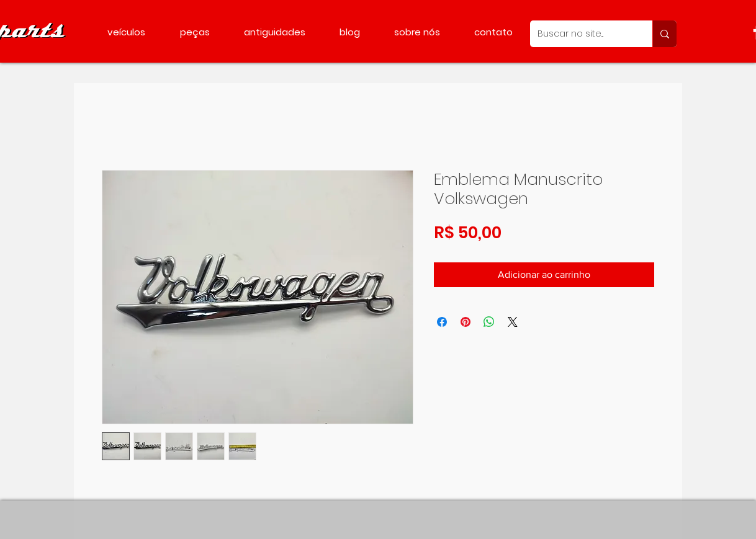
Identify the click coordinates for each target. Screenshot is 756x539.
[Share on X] (513, 322)
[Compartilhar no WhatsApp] (489, 322)
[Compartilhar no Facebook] (442, 322)
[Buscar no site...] (582, 34)
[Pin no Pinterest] (466, 322)
